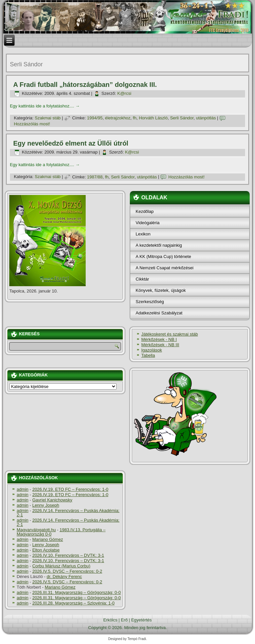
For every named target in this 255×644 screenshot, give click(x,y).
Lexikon (143, 234)
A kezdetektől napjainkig (159, 245)
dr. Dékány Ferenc (64, 577)
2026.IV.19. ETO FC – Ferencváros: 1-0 (70, 489)
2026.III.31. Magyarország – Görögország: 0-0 (77, 592)
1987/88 (95, 177)
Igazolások (151, 350)
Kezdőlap (144, 211)
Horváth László (153, 118)
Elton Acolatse (46, 550)
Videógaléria (147, 223)
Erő (124, 620)
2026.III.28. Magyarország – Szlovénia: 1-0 (73, 603)
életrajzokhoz (118, 118)
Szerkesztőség (150, 302)
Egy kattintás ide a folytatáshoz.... (45, 106)
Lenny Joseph (46, 505)
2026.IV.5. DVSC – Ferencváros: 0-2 (67, 571)
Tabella (148, 355)
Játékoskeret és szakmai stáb (170, 334)
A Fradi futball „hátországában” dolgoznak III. (85, 85)
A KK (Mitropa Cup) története (163, 257)
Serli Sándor (182, 118)
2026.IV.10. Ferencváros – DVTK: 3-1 (68, 555)
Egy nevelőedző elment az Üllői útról (71, 143)
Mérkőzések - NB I (159, 339)
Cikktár (142, 279)
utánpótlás (206, 118)
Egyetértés (141, 620)
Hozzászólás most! (32, 124)
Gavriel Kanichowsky (52, 500)
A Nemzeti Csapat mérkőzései (164, 268)
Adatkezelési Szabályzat (159, 313)
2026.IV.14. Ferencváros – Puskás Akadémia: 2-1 (68, 513)
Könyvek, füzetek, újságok (161, 290)
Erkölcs (110, 620)
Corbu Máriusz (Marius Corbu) (61, 566)
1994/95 (95, 118)
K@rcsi (124, 93)
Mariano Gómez (47, 539)
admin (22, 489)
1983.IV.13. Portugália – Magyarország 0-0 (61, 532)
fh (135, 118)
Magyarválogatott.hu (36, 530)
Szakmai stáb (48, 118)
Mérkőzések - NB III (160, 345)
